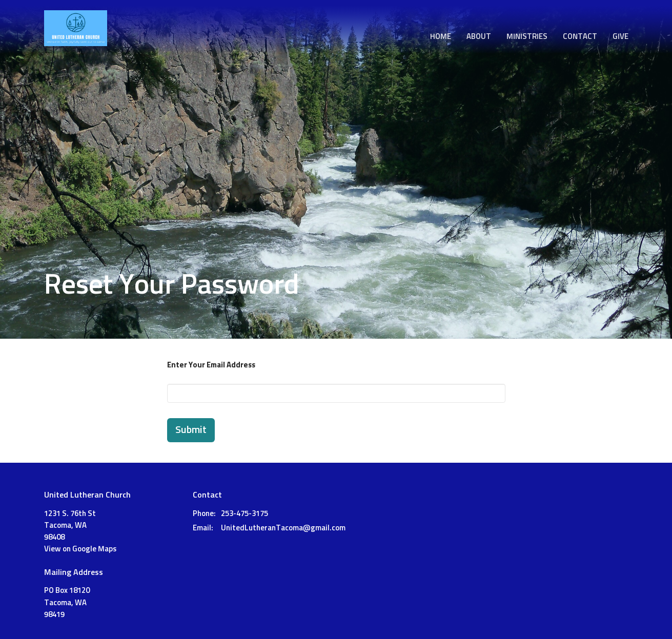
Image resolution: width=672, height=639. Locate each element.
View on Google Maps (80, 549)
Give (620, 37)
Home (441, 37)
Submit (191, 430)
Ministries (527, 37)
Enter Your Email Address (211, 365)
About (479, 37)
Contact (580, 37)
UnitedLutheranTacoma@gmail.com (283, 528)
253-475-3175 (245, 514)
